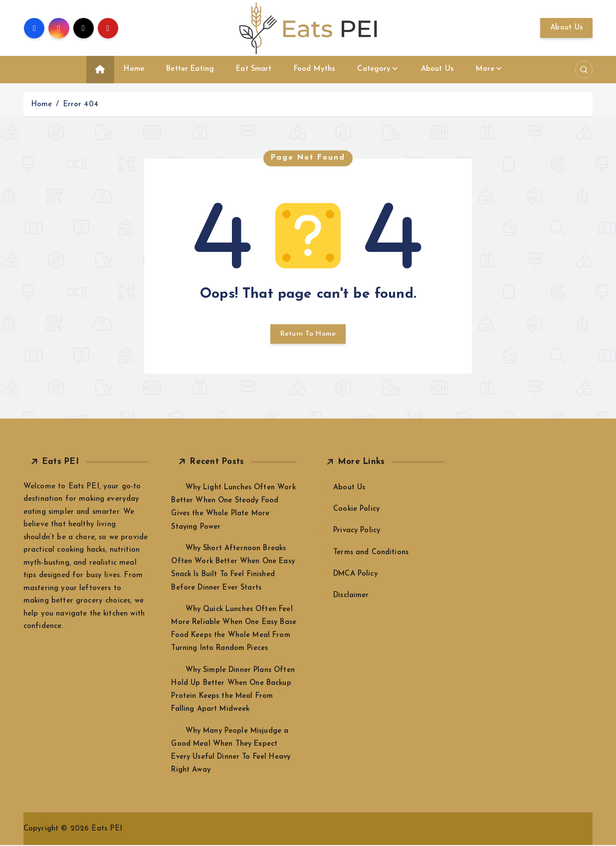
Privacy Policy (358, 532)
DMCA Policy (356, 575)
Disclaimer (352, 596)
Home (134, 69)
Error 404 (81, 105)
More (485, 69)
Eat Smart (254, 69)
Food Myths (315, 69)
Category (374, 69)
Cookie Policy (357, 511)
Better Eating (190, 69)
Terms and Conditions (371, 553)
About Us (566, 28)
